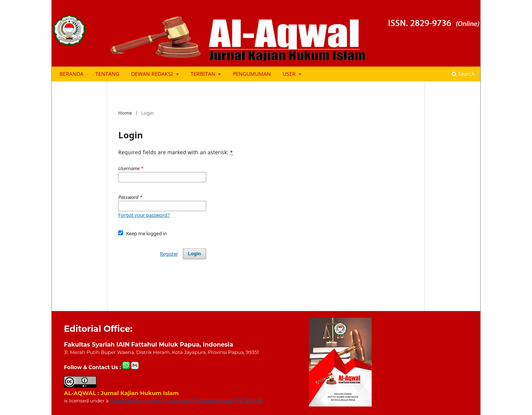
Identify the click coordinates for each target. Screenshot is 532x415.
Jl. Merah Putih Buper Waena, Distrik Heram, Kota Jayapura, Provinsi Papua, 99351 (161, 352)
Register (169, 254)
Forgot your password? (144, 215)
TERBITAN (204, 74)
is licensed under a (87, 401)
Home (125, 113)
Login (195, 254)
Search (463, 74)
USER (290, 74)
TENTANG (107, 74)
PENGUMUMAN (252, 74)
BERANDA (71, 74)
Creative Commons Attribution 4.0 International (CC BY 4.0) (186, 401)
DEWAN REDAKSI (153, 74)
